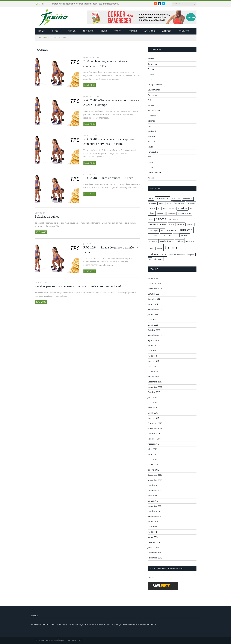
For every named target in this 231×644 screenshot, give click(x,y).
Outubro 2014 (154, 511)
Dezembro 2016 (155, 423)
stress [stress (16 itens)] (151, 248)
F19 (149, 100)
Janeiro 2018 (153, 376)
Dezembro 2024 (155, 283)
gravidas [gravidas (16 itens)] (190, 224)
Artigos (167, 31)
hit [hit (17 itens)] (162, 230)
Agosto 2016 (153, 444)
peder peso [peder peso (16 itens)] (153, 235)
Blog (55, 31)
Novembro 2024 (155, 289)
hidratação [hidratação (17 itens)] (154, 230)
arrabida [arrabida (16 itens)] (152, 203)
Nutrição (88, 31)
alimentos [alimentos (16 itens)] (176, 199)
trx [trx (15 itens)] (150, 259)
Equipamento (154, 90)
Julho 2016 (152, 449)
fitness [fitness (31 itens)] (161, 219)
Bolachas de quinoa (47, 217)
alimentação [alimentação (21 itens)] (163, 199)
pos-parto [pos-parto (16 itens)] (185, 235)
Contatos (184, 31)
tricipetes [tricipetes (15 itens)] (191, 255)
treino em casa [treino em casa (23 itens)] (157, 254)
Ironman (152, 121)
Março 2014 (153, 537)
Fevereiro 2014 (154, 542)
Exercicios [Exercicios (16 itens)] (172, 214)
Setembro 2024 (155, 299)
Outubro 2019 (154, 330)
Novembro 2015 (155, 480)
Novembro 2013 (155, 558)
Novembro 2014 (155, 506)
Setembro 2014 (155, 516)
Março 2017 (153, 413)
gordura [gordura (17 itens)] (180, 224)
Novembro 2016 (155, 428)
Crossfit (151, 74)
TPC (149, 157)
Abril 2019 (152, 356)
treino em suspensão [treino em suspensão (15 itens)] (177, 255)
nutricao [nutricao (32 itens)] (186, 230)
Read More (90, 85)
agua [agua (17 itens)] (151, 199)
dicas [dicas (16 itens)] (192, 208)
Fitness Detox (154, 110)
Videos (151, 178)
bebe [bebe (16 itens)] (169, 203)
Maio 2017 (152, 402)
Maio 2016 (152, 459)
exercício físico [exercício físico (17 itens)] (185, 214)
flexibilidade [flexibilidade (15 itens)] (173, 220)
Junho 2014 (153, 521)
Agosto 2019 (153, 340)
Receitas (151, 141)
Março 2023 (153, 325)
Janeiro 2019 (153, 361)
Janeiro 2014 (153, 547)
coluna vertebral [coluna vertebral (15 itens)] (169, 209)
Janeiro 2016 (153, 470)
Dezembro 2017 (155, 382)
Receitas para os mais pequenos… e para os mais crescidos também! (78, 286)
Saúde (151, 147)
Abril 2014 (152, 532)
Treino (72, 31)
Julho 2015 (152, 496)
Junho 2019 (153, 345)
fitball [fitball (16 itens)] (151, 219)
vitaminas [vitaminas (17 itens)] (158, 259)
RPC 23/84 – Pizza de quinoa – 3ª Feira (108, 178)
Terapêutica (153, 152)
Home (42, 31)
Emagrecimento (155, 85)
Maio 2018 (152, 366)
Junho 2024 (153, 304)
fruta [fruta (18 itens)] (171, 224)
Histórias (152, 116)
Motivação (152, 131)
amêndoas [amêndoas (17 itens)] (188, 199)
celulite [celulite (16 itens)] (152, 208)
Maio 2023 (152, 320)
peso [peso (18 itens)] (176, 235)
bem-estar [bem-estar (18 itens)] (179, 203)
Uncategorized (154, 173)
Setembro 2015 (155, 490)
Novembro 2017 (155, 387)
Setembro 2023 (155, 309)
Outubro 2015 (154, 485)
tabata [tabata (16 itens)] (159, 248)
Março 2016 (153, 465)
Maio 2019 (152, 351)
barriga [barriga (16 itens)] (162, 203)
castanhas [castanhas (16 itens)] (191, 203)
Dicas (150, 79)
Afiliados (150, 31)
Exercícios (152, 95)
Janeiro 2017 (153, 418)
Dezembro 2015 (155, 475)
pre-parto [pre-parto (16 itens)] (153, 241)
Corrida (151, 69)
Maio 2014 (152, 527)
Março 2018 (153, 371)
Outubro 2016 (154, 433)
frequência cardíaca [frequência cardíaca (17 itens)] (158, 224)
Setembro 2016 (155, 439)
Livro (104, 31)
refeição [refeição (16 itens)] (179, 241)
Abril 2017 (152, 408)
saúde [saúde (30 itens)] (190, 241)
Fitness (151, 105)
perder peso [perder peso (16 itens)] (166, 235)
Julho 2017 (152, 397)
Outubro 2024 (154, 294)
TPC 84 (118, 31)
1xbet (150, 577)
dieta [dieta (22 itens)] (152, 213)
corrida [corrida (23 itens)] (183, 208)
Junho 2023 (153, 314)
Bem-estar (152, 64)
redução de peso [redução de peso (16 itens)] (166, 241)
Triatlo (133, 31)
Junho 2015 (153, 501)
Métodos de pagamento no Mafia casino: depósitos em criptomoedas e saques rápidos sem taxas (87, 4)
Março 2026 (153, 278)
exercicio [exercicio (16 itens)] (161, 214)
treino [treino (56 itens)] (171, 247)
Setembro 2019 (155, 335)
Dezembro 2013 (155, 552)
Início (48, 38)
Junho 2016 (153, 454)
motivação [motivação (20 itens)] (172, 230)
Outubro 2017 (154, 392)
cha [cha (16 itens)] (159, 208)
